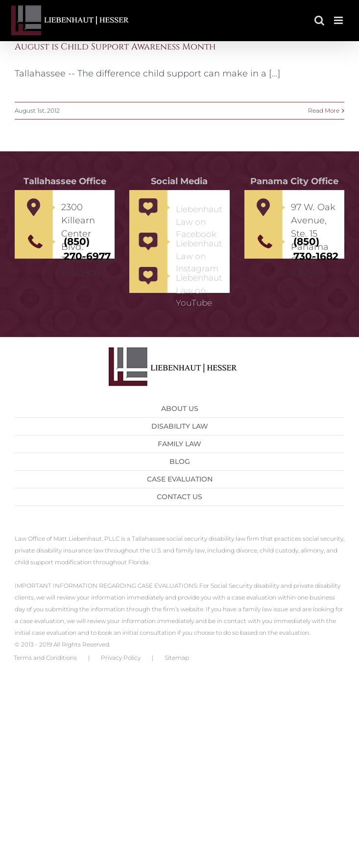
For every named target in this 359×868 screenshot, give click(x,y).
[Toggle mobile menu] (339, 20)
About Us (180, 409)
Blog (180, 461)
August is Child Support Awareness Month (115, 47)
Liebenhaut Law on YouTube (199, 290)
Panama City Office (294, 181)
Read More (324, 110)
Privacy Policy (121, 658)
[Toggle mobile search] (319, 20)
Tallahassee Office (65, 181)
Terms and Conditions (45, 658)
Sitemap (177, 658)
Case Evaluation (180, 479)
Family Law (179, 444)
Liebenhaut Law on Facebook (199, 222)
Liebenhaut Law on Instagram (199, 256)
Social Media (179, 181)
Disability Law (180, 426)
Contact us (179, 497)
